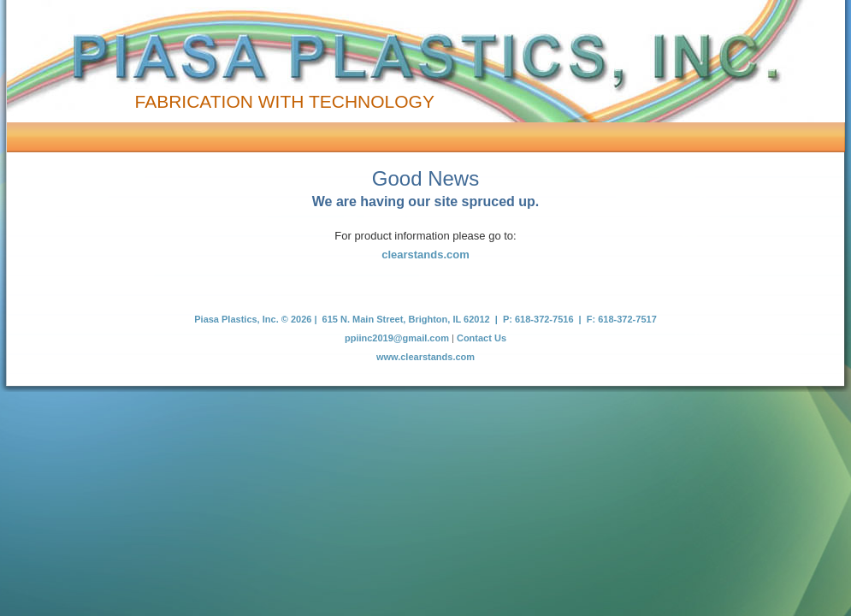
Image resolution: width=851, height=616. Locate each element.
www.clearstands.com (425, 357)
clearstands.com (425, 255)
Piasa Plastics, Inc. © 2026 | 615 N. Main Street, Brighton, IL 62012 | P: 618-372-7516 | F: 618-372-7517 (425, 319)
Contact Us (482, 338)
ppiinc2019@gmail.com (397, 338)
